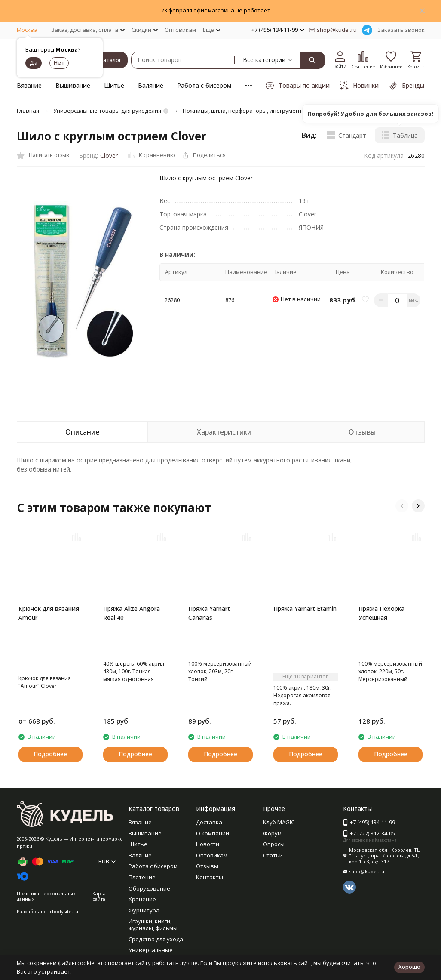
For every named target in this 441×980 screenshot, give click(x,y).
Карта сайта (99, 896)
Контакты (210, 877)
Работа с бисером (204, 85)
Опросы (274, 844)
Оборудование (149, 888)
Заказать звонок (401, 30)
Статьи (273, 855)
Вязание (29, 85)
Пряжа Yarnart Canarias (209, 613)
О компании (213, 833)
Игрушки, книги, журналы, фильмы (153, 925)
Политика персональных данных (46, 896)
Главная (28, 111)
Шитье (114, 85)
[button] (402, 506)
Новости (208, 844)
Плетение (142, 877)
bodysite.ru (65, 911)
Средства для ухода (156, 939)
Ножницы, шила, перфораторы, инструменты (245, 111)
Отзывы (207, 866)
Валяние (151, 85)
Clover (109, 156)
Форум (272, 833)
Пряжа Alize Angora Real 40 (132, 613)
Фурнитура (144, 910)
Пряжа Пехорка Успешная (381, 613)
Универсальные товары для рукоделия (107, 111)
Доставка (209, 822)
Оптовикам (180, 30)
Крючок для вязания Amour (49, 613)
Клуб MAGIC (279, 822)
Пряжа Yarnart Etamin (305, 609)
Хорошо (409, 967)
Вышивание (73, 85)
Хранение (142, 899)
